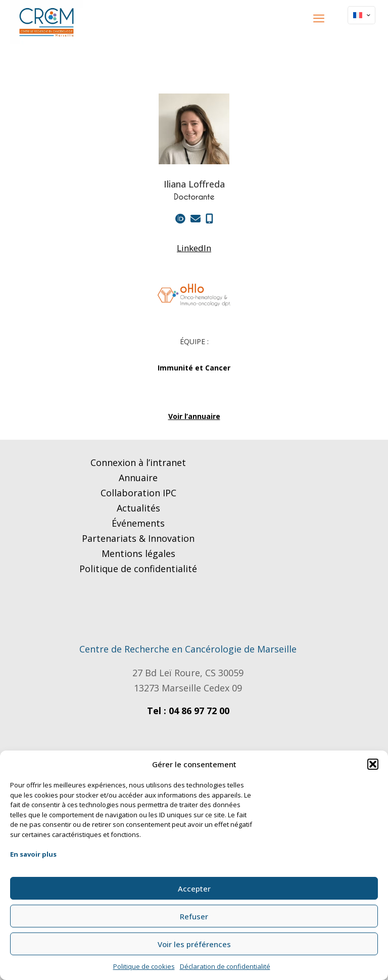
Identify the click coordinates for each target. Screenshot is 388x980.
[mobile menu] (319, 18)
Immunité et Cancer (194, 368)
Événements (138, 523)
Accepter (194, 889)
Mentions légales (138, 553)
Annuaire (138, 478)
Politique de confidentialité (138, 569)
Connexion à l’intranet (138, 462)
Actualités (138, 508)
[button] (373, 764)
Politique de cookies (144, 966)
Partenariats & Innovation (138, 538)
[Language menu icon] (361, 15)
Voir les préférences (194, 944)
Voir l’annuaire (194, 416)
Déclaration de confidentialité (225, 966)
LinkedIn (194, 248)
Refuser (194, 916)
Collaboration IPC (138, 493)
